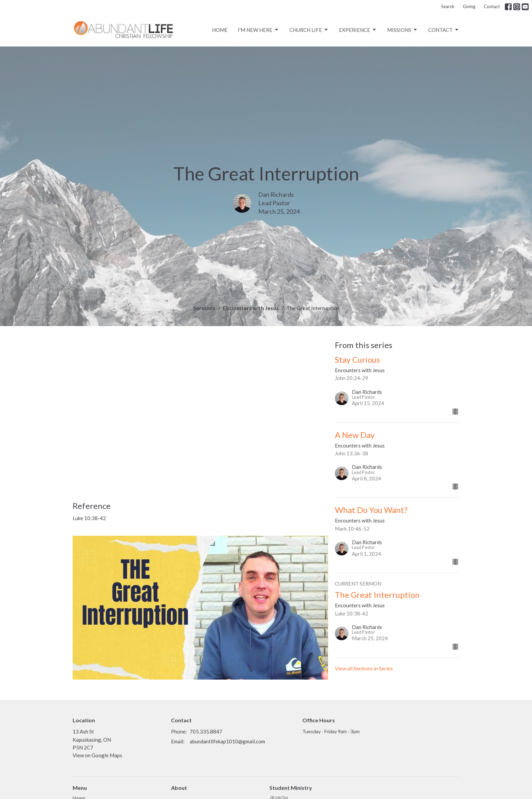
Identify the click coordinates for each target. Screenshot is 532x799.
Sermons (204, 308)
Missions (403, 30)
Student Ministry (291, 788)
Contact (492, 6)
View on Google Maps (97, 755)
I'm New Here (259, 30)
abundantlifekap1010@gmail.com (227, 741)
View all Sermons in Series (364, 668)
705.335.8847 (206, 731)
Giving (469, 6)
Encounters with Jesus (251, 308)
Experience (358, 30)
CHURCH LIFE (309, 30)
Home (220, 30)
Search (448, 6)
